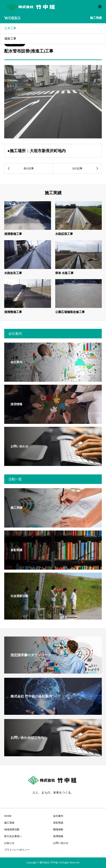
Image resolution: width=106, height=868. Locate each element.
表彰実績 (58, 823)
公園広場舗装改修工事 (70, 312)
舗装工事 (10, 39)
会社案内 (58, 816)
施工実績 (9, 823)
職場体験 (58, 829)
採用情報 (58, 836)
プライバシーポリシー (17, 850)
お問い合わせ (61, 843)
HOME (8, 816)
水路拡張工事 (64, 234)
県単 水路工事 (64, 273)
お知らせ (9, 843)
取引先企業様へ (13, 836)
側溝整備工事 (13, 234)
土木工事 (10, 28)
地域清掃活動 (12, 829)
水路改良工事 (13, 273)
